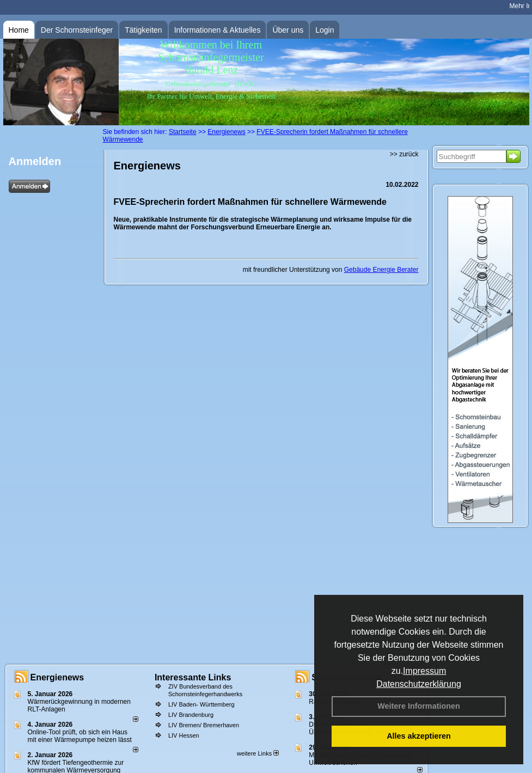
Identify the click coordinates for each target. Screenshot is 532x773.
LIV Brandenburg (191, 715)
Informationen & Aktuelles (218, 30)
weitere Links (258, 753)
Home (19, 30)
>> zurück (404, 154)
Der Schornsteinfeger (77, 30)
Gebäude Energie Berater (381, 270)
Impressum (424, 671)
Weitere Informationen (419, 706)
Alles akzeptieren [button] (419, 736)
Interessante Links (193, 677)
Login (325, 30)
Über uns (288, 30)
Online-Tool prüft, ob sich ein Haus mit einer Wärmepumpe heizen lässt (80, 736)
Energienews (57, 677)
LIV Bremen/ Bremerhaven (204, 725)
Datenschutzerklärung (419, 684)
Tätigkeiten (143, 30)
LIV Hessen (184, 735)
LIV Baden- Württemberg (201, 704)
